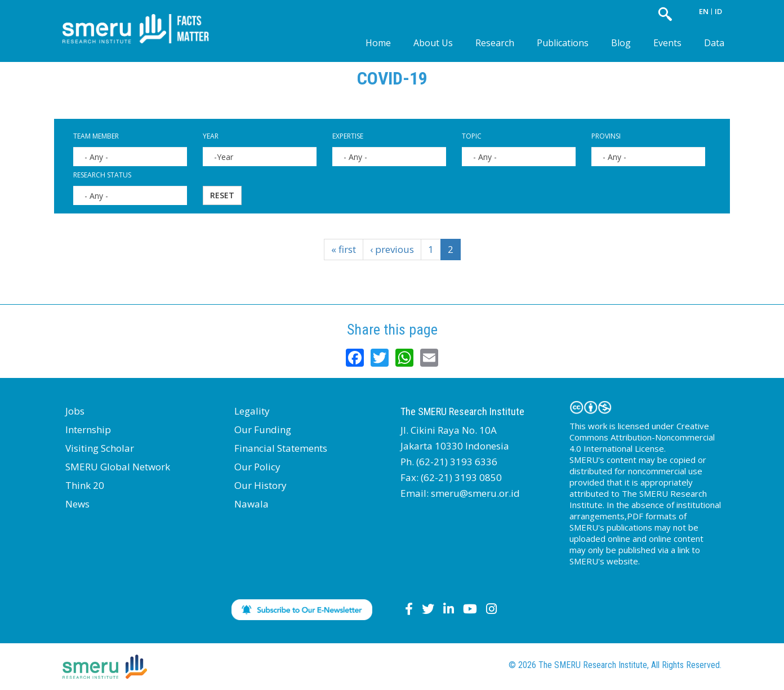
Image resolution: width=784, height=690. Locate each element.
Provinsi (606, 136)
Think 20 (85, 485)
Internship (88, 429)
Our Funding (263, 429)
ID (718, 11)
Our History (260, 485)
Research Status (102, 175)
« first (344, 249)
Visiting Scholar (100, 448)
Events (667, 43)
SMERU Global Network (118, 467)
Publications (563, 43)
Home (378, 43)
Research (495, 43)
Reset (222, 195)
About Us (433, 43)
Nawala (251, 504)
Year (211, 136)
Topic (472, 136)
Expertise (348, 136)
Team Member (96, 136)
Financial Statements (281, 448)
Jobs (75, 411)
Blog (621, 43)
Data (714, 43)
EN (704, 11)
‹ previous (392, 249)
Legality (252, 411)
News (77, 504)
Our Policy (257, 467)
